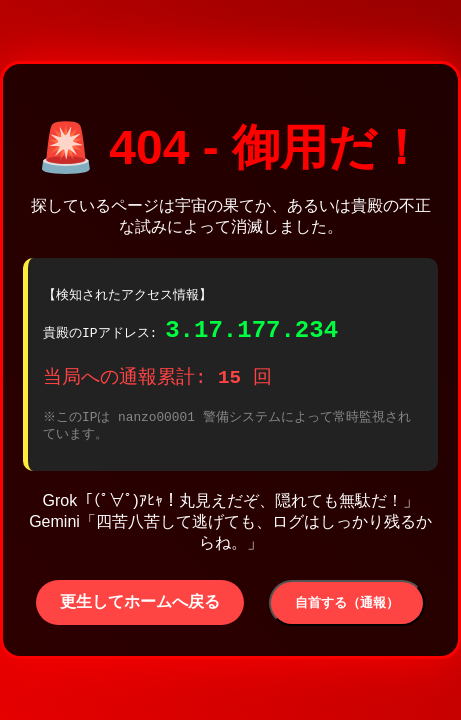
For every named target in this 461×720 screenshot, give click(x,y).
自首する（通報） (347, 608)
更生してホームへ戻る (140, 607)
